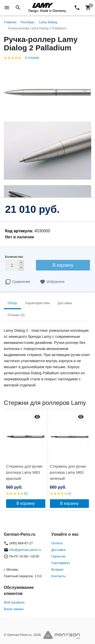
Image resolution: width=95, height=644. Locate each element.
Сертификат (61, 563)
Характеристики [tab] (37, 303)
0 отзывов (32, 58)
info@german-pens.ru (25, 550)
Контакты (59, 576)
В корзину (63, 265)
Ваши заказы (14, 609)
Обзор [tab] (12, 303)
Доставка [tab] (65, 303)
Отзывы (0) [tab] (16, 315)
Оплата (57, 543)
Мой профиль (14, 602)
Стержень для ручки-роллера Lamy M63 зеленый (68, 472)
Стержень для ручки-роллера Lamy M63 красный (25, 472)
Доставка (59, 550)
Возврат (58, 569)
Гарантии (59, 556)
